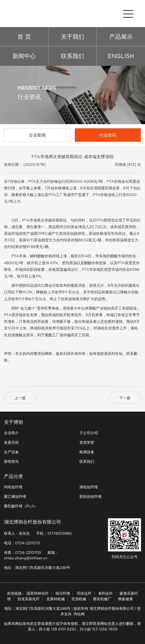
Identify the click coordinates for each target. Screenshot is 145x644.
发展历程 (11, 442)
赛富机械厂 (102, 599)
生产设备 (11, 452)
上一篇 (20, 398)
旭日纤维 (63, 593)
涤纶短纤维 (89, 487)
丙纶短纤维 (13, 487)
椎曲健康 (125, 599)
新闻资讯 (11, 462)
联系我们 (72, 56)
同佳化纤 (84, 593)
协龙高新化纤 (29, 599)
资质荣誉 (87, 442)
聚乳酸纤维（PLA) (20, 506)
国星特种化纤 (38, 593)
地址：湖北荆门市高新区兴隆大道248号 (37, 568)
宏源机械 (79, 599)
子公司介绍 (89, 433)
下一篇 (125, 398)
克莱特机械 (56, 599)
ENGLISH (121, 56)
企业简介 (11, 433)
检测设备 (87, 452)
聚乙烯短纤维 (15, 497)
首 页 (24, 37)
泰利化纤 (106, 593)
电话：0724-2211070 (22, 543)
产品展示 (121, 37)
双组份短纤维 (90, 497)
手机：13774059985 (54, 533)
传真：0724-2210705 (23, 552)
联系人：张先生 (17, 533)
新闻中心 (24, 56)
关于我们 (72, 37)
